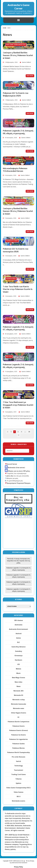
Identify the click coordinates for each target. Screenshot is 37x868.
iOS (19, 664)
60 (29, 432)
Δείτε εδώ (9, 476)
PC (19, 717)
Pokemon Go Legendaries (18, 739)
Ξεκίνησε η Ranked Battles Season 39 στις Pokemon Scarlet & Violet (18, 55)
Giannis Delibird (26, 62)
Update (18, 783)
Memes (18, 669)
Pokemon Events (19, 726)
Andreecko (19, 625)
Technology (19, 766)
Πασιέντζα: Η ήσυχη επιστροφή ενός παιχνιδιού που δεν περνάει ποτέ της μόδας (19, 561)
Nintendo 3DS (18, 691)
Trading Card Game (18, 774)
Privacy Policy (18, 867)
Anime (18, 638)
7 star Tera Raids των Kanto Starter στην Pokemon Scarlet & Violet (18, 289)
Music (18, 673)
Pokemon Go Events (19, 735)
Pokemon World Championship (18, 752)
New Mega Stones (18, 678)
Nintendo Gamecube (19, 704)
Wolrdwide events (18, 801)
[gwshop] (18, 517)
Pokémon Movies (18, 748)
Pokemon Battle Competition (19, 722)
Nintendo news (19, 708)
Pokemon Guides (19, 744)
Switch (18, 761)
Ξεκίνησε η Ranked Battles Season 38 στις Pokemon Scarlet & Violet (18, 211)
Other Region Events (19, 713)
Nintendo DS (19, 695)
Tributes (18, 779)
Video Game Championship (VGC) (18, 788)
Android (19, 634)
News (19, 686)
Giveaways (18, 656)
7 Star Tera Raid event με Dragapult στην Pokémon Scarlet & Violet (18, 405)
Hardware (18, 660)
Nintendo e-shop (19, 700)
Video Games (19, 792)
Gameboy (19, 651)
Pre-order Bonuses (18, 757)
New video (18, 682)
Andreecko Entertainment (18, 629)
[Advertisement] (18, 535)
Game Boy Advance (18, 647)
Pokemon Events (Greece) (19, 730)
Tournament (19, 770)
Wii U (19, 797)
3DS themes (19, 620)
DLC (19, 642)
